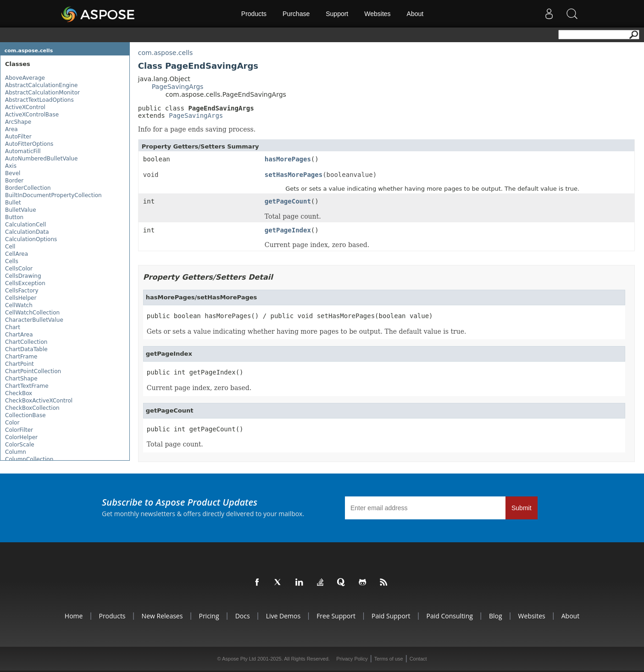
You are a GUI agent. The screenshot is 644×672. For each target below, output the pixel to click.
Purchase (296, 14)
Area (11, 129)
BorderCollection (28, 188)
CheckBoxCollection (32, 408)
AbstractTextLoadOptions (39, 100)
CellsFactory (22, 291)
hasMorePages (288, 159)
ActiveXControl (25, 107)
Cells (12, 261)
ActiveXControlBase (32, 115)
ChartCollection (26, 342)
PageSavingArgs (178, 87)
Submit (522, 508)
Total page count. (175, 444)
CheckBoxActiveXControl (39, 401)
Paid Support (391, 616)
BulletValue (21, 210)
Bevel (13, 173)
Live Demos (283, 616)
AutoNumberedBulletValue (41, 159)
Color (12, 423)
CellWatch (19, 305)
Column (16, 452)
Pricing (209, 616)
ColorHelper (21, 437)
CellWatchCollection (32, 313)
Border (14, 181)
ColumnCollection (29, 459)
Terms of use (389, 659)
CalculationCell (25, 225)
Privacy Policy (352, 659)
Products (254, 14)
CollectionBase (25, 415)
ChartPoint (19, 364)
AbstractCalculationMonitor (42, 93)
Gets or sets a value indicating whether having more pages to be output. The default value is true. (307, 331)
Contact (418, 659)
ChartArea (19, 335)
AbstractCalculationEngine (41, 85)
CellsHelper (21, 298)
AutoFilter (18, 137)
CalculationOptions (31, 239)
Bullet (13, 203)
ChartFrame (21, 357)
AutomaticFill (23, 151)
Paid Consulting (450, 616)
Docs (243, 616)
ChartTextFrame (27, 386)
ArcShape (18, 122)
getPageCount (288, 201)
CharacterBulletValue (34, 320)
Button (14, 217)
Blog (496, 616)
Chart (13, 327)
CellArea (17, 254)
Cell (10, 247)
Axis (11, 166)
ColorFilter (19, 430)
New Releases (162, 616)
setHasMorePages (294, 175)
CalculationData (27, 232)
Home (74, 616)
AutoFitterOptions (29, 144)
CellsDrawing (23, 276)
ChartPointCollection (33, 371)
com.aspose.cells (29, 51)
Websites (377, 14)
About (415, 14)
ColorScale (20, 445)
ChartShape (21, 379)
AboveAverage (25, 78)
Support (337, 14)
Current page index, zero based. (199, 388)
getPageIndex (288, 230)
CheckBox (19, 393)
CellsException (25, 283)
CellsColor (19, 269)
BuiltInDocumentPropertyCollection (53, 195)
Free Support (336, 616)
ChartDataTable (26, 349)
